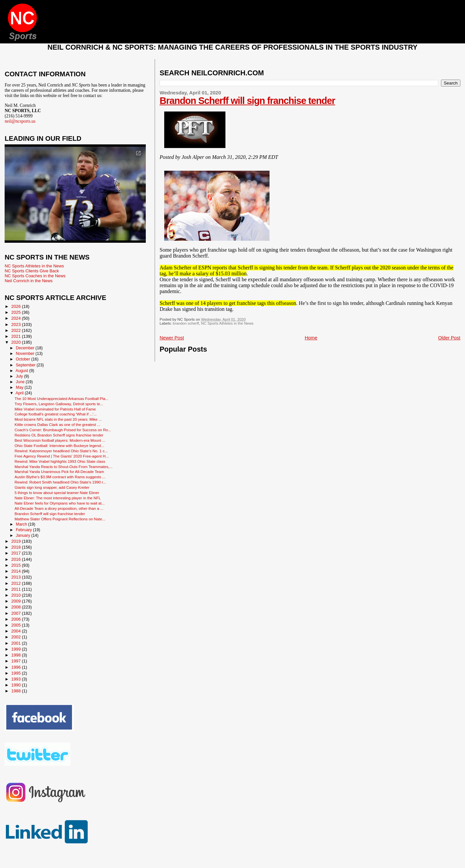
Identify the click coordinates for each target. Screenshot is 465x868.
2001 (16, 643)
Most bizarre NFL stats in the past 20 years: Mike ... (58, 419)
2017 (16, 553)
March (22, 524)
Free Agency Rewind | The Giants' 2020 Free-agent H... (62, 456)
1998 (16, 655)
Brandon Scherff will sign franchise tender (247, 101)
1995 (16, 673)
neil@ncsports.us (20, 121)
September (26, 365)
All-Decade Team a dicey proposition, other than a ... (59, 508)
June (21, 382)
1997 (16, 661)
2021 (16, 336)
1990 (16, 685)
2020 (16, 342)
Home (311, 338)
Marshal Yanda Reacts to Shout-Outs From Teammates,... (64, 467)
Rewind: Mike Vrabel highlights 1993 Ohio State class (60, 461)
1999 (16, 649)
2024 (16, 318)
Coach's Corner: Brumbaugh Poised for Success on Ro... (63, 430)
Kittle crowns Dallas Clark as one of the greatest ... (57, 424)
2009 (16, 601)
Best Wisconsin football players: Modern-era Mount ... (60, 440)
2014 (16, 571)
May (20, 387)
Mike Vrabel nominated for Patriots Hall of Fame (55, 409)
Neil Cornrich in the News (28, 281)
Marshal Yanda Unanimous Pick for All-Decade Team (59, 471)
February (24, 530)
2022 (16, 330)
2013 (16, 577)
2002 (16, 637)
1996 (16, 667)
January (24, 535)
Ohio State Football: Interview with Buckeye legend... (59, 446)
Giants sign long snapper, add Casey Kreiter (52, 487)
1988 (16, 691)
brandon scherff (186, 323)
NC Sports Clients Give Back (32, 271)
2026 (16, 306)
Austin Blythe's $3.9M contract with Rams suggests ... (60, 477)
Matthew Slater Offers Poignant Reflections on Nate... (60, 519)
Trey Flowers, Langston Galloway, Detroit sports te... (59, 404)
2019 (16, 541)
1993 (16, 679)
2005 (16, 625)
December (26, 348)
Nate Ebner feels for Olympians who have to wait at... (60, 503)
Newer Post (172, 338)
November (26, 354)
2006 (16, 619)
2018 (16, 547)
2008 (16, 607)
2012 (16, 583)
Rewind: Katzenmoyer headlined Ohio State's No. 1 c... (61, 451)
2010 (16, 595)
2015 (16, 565)
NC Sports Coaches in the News (35, 276)
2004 (16, 631)
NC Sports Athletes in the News (227, 323)
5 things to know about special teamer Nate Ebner (57, 493)
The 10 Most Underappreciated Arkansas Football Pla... (62, 398)
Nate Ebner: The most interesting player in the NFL (58, 498)
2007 (16, 613)
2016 (16, 559)
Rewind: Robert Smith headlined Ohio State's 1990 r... (60, 482)
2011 (16, 589)
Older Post (449, 338)
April (20, 393)
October (24, 359)
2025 (16, 312)
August (22, 371)
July (20, 376)
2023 (16, 324)
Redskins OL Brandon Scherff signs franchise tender (59, 435)
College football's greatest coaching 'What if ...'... (56, 414)
